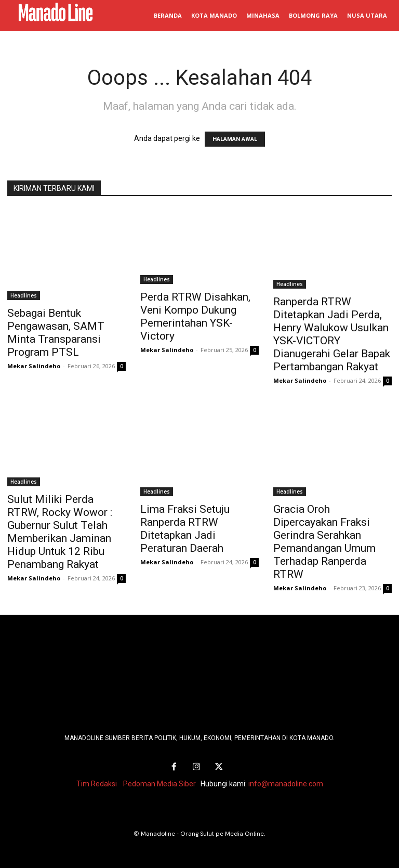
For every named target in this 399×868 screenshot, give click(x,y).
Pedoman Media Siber (159, 783)
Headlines (24, 295)
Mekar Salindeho (34, 366)
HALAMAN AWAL (235, 139)
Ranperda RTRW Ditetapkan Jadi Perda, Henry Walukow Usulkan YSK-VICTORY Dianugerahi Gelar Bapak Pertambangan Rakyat (332, 334)
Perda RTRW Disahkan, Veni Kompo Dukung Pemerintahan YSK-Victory (195, 316)
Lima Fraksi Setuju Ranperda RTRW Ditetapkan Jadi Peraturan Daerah (185, 529)
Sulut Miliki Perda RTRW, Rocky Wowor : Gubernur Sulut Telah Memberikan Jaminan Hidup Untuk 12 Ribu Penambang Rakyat (60, 532)
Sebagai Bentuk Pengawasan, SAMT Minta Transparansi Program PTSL (56, 333)
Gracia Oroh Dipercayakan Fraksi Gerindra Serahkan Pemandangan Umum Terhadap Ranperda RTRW (324, 542)
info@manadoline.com (286, 783)
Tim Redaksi (97, 783)
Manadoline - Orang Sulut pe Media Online (202, 833)
